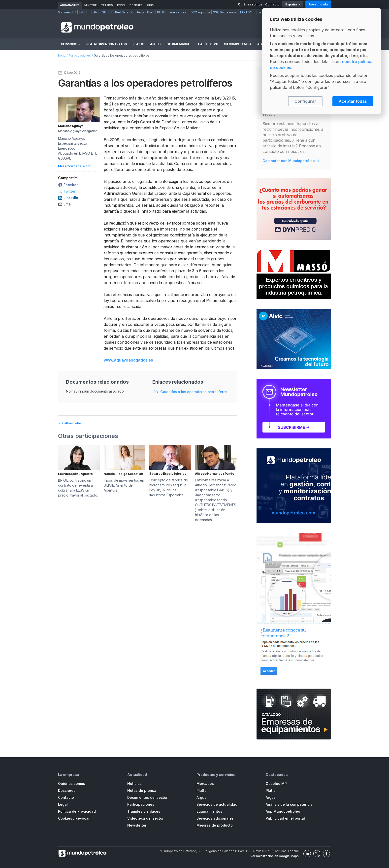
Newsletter (137, 825)
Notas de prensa (142, 790)
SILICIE (107, 12)
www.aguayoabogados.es (128, 360)
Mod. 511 (246, 12)
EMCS (83, 12)
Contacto (272, 4)
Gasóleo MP (208, 44)
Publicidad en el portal (285, 818)
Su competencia (238, 44)
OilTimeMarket (179, 44)
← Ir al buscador (70, 423)
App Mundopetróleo (283, 811)
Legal (63, 804)
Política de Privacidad (77, 811)
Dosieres (136, 5)
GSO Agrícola (200, 12)
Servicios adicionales (215, 818)
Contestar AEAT (143, 12)
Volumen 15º (67, 12)
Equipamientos (209, 811)
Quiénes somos (250, 4)
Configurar (305, 101)
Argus (155, 44)
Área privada (318, 4)
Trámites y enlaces (144, 811)
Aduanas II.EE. (70, 5)
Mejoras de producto (215, 825)
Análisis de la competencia (289, 804)
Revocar (82, 818)
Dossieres (67, 790)
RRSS (150, 5)
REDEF (121, 5)
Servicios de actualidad (217, 804)
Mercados (205, 784)
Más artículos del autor (74, 166)
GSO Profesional (225, 12)
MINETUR (91, 5)
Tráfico (107, 5)
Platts (138, 44)
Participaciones (80, 55)
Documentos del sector (147, 797)
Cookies (65, 818)
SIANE (95, 12)
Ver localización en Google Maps (275, 856)
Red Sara (122, 12)
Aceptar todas (353, 101)
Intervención (178, 12)
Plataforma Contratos (106, 44)
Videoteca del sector (145, 818)
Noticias (134, 784)
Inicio (62, 55)
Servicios (69, 44)
